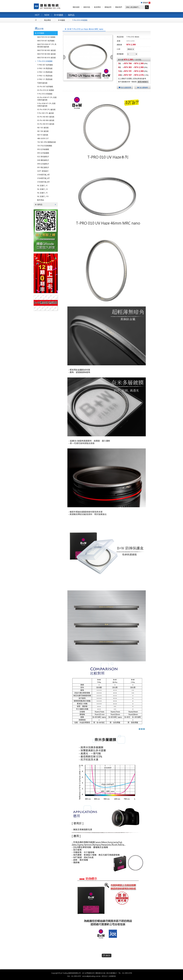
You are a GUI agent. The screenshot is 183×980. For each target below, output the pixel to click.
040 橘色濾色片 (43, 160)
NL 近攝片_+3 (42, 186)
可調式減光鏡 (42, 83)
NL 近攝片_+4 (42, 189)
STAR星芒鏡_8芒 (44, 182)
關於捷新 (76, 7)
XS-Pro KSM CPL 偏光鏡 (46, 109)
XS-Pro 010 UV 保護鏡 (46, 90)
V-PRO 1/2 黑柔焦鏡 (45, 76)
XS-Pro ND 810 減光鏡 (46, 124)
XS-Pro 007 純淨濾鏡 (45, 87)
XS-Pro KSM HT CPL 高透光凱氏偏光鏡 (47, 99)
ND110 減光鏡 (43, 135)
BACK (108, 955)
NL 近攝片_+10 (43, 196)
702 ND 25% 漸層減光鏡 (47, 142)
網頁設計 (105, 976)
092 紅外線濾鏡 (43, 149)
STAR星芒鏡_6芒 (44, 178)
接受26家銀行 (143, 82)
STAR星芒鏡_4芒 (44, 175)
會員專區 (97, 7)
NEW (47, 15)
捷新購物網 (47, 7)
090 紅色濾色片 (43, 164)
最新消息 (87, 7)
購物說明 (108, 7)
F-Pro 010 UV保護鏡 (45, 94)
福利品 (71, 15)
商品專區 (47, 20)
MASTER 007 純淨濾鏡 (46, 41)
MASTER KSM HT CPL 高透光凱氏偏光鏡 (47, 46)
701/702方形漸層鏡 (45, 146)
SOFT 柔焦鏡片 (43, 171)
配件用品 (41, 200)
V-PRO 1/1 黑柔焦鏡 (45, 79)
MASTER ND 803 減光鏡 (46, 50)
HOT (37, 15)
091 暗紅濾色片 (43, 167)
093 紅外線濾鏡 (43, 153)
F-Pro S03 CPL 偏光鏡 (46, 113)
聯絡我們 (119, 7)
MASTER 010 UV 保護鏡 (46, 37)
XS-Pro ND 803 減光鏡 (46, 117)
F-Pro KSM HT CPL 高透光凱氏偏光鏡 (46, 105)
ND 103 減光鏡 (43, 128)
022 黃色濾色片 (43, 157)
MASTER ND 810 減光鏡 (46, 58)
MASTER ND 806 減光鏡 (46, 54)
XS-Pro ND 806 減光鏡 (46, 120)
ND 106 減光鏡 (43, 131)
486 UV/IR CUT (43, 138)
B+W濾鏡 (59, 15)
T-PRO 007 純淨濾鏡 (45, 65)
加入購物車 (142, 88)
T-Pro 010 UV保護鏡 (80, 20)
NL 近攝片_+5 (42, 193)
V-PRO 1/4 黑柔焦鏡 (45, 72)
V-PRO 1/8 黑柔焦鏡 (45, 68)
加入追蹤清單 (125, 88)
